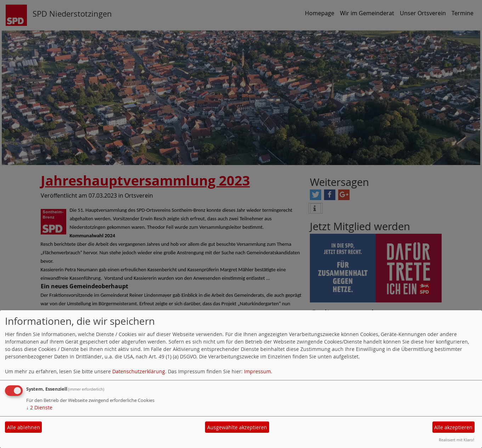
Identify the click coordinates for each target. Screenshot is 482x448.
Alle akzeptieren (453, 427)
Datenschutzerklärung (139, 371)
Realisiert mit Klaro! (457, 440)
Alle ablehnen (24, 427)
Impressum (257, 371)
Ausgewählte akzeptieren (237, 427)
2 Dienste (39, 407)
